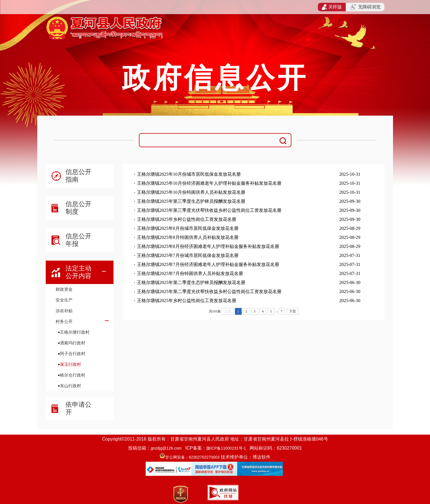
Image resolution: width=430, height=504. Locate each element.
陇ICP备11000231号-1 (226, 448)
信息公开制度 (78, 208)
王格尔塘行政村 (75, 332)
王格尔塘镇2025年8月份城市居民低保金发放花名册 (188, 228)
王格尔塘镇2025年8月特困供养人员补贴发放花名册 (188, 237)
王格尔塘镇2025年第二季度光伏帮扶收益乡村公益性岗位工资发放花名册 (209, 291)
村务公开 (64, 321)
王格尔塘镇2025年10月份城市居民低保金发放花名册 (189, 174)
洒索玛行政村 (73, 343)
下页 (293, 311)
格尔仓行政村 (73, 375)
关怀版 (332, 7)
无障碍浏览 (365, 7)
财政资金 (64, 289)
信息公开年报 (78, 240)
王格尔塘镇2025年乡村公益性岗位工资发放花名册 (187, 219)
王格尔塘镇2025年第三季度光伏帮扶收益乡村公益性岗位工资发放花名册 (209, 210)
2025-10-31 (350, 174)
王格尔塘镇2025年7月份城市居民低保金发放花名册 (188, 255)
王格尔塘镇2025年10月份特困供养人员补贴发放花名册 (191, 192)
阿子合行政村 (73, 354)
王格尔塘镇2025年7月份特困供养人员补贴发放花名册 (190, 273)
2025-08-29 (350, 228)
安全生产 (64, 300)
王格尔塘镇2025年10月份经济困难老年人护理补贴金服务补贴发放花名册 (209, 183)
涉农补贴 (64, 311)
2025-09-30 (350, 201)
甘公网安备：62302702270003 (192, 457)
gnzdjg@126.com (166, 448)
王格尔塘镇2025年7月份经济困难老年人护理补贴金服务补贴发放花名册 (208, 264)
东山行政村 (70, 386)
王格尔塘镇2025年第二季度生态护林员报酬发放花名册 (191, 282)
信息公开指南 (78, 176)
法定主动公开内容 (78, 272)
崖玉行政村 (70, 364)
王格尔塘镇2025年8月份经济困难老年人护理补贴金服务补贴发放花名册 (208, 246)
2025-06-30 (350, 282)
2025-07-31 (350, 255)
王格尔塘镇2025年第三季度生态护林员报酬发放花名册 (191, 201)
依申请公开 (78, 408)
